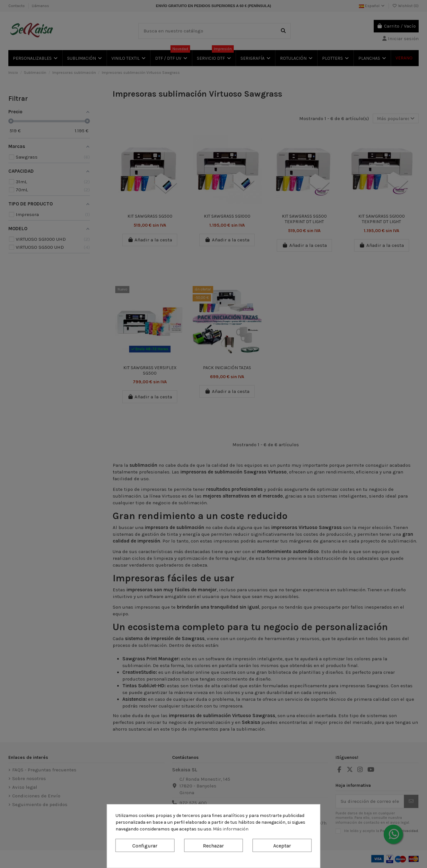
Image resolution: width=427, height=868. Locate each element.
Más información (231, 829)
